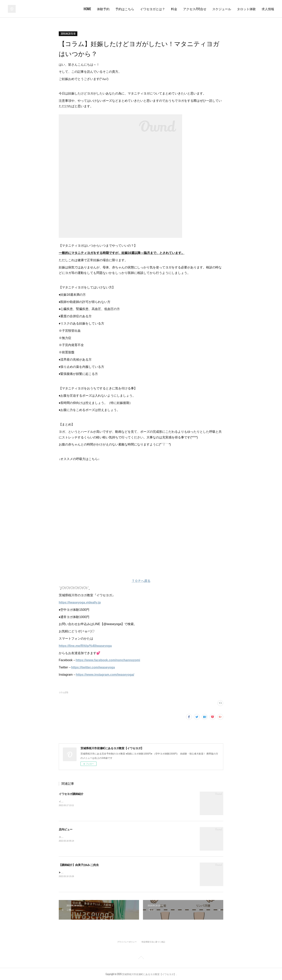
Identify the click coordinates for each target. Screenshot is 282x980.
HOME (87, 9)
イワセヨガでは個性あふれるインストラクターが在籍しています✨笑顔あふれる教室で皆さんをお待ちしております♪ (121, 802)
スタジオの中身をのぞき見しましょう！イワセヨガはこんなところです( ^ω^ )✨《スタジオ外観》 (111, 837)
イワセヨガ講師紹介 (71, 794)
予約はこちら (125, 9)
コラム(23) (63, 692)
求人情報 (268, 9)
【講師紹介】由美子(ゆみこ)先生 (79, 865)
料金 (174, 9)
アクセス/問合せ (195, 9)
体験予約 (103, 9)
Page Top (141, 958)
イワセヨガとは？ (153, 9)
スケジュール (222, 9)
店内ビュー (66, 829)
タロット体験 (246, 9)
